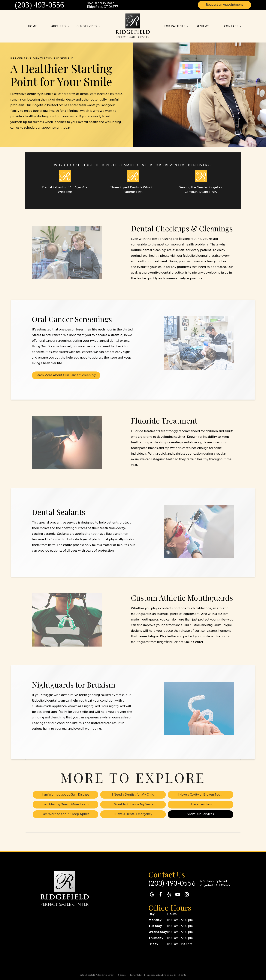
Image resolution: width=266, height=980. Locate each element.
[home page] (133, 26)
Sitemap (122, 975)
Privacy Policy (136, 975)
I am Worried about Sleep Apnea (65, 814)
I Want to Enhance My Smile (133, 804)
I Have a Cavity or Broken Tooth (201, 795)
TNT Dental (182, 975)
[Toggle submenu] (68, 26)
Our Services (89, 26)
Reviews (205, 26)
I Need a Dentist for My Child (133, 795)
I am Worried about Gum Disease (65, 795)
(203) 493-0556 (39, 5)
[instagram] (187, 895)
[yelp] (169, 895)
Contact (233, 26)
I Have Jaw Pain (201, 804)
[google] (152, 895)
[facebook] (160, 895)
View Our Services (201, 814)
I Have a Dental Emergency (133, 814)
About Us (61, 26)
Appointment (224, 5)
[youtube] (178, 895)
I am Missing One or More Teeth (66, 804)
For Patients (177, 26)
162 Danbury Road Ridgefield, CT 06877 (103, 5)
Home (33, 26)
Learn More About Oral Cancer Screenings (66, 375)
